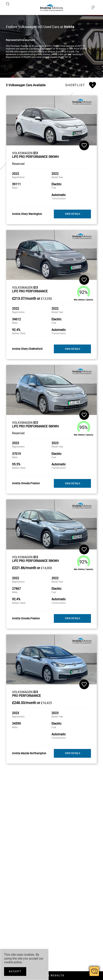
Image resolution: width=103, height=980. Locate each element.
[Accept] (15, 972)
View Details (72, 182)
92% (84, 260)
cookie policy (13, 962)
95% (84, 395)
